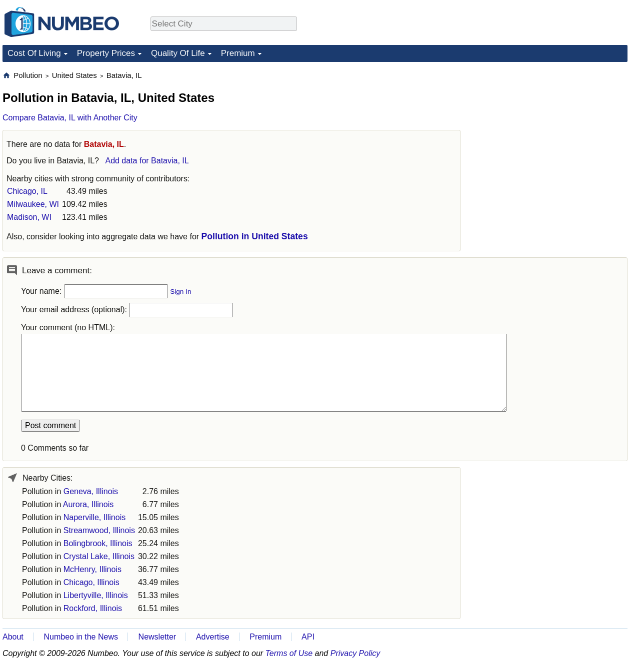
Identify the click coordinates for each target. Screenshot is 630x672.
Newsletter (157, 637)
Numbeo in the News (81, 637)
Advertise (213, 637)
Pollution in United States (255, 236)
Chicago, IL (27, 191)
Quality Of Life (178, 53)
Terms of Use (289, 653)
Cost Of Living (34, 53)
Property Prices (106, 53)
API (308, 637)
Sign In (180, 292)
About (13, 637)
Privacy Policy (355, 653)
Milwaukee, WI (33, 204)
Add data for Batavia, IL (147, 161)
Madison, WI (29, 217)
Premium (238, 53)
